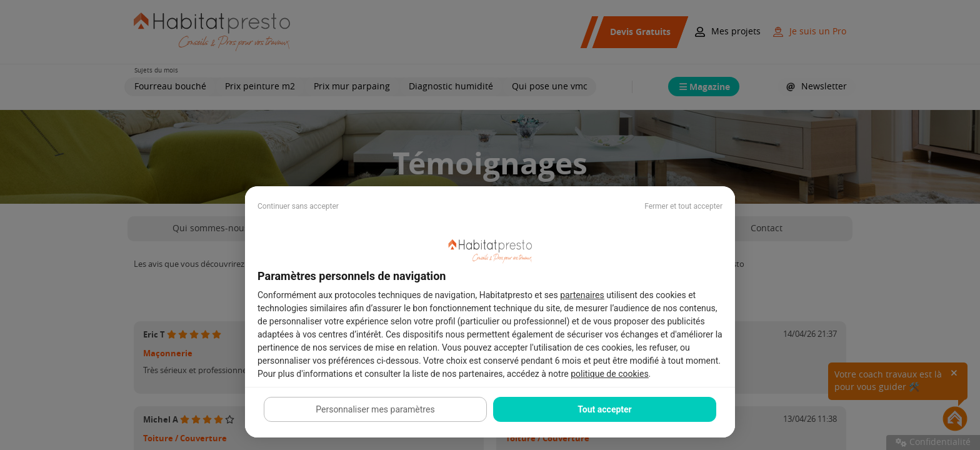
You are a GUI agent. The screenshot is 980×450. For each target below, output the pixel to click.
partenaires (582, 295)
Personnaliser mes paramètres (375, 409)
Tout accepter (604, 409)
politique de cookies (609, 374)
